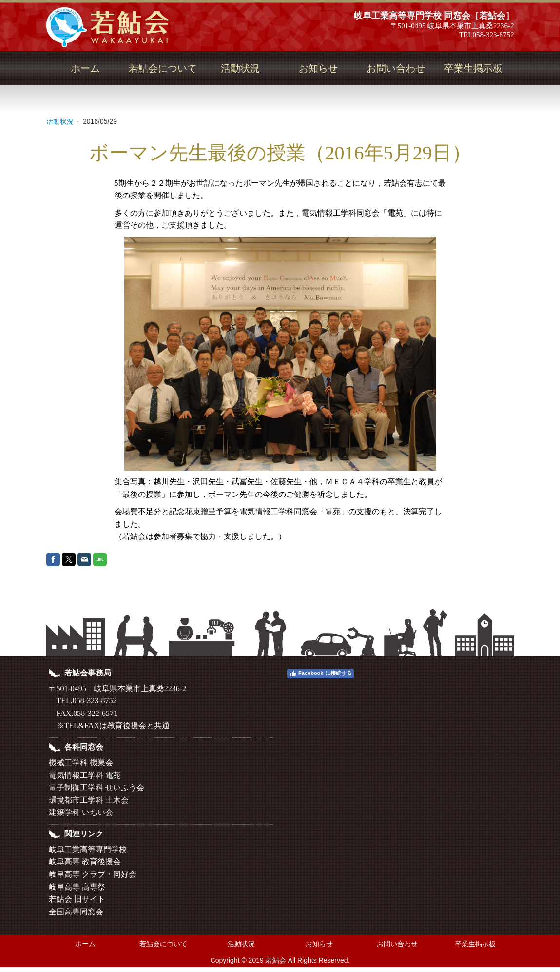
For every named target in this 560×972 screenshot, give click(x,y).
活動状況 (240, 68)
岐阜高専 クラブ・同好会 (93, 874)
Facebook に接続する (320, 674)
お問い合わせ (396, 68)
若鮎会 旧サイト (77, 899)
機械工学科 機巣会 (81, 763)
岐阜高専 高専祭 (77, 887)
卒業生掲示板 (473, 68)
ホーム (85, 68)
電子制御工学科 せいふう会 (97, 787)
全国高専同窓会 (76, 912)
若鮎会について (163, 68)
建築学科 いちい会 (81, 812)
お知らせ (318, 68)
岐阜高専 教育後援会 (85, 862)
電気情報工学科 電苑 (85, 775)
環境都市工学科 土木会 (89, 800)
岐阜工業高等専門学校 (88, 849)
